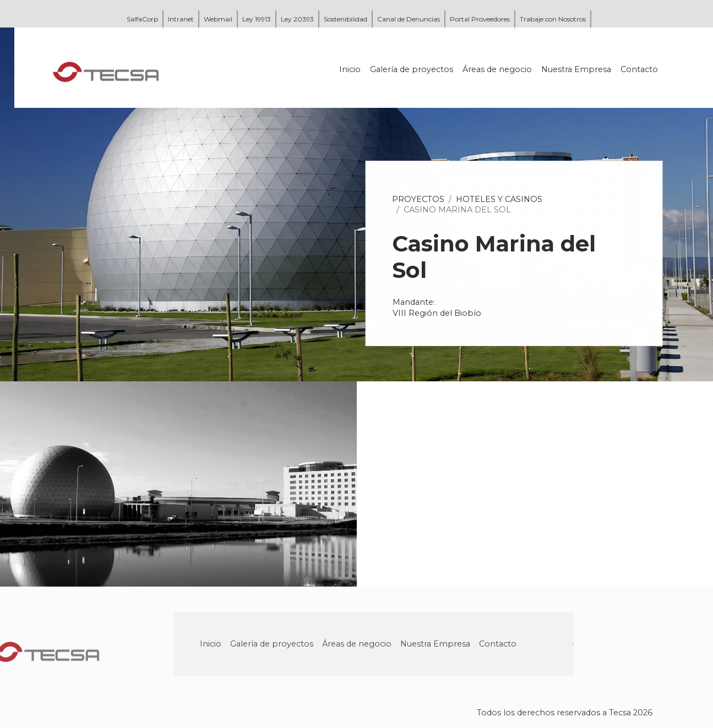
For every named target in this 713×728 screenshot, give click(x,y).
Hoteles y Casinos (500, 199)
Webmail (218, 19)
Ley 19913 (257, 19)
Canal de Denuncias (409, 19)
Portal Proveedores (480, 19)
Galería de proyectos (413, 69)
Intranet (181, 19)
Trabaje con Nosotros (553, 19)
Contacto (640, 69)
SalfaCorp (142, 19)
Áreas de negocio (498, 69)
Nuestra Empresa (577, 69)
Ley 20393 (297, 19)
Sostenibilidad (345, 19)
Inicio (351, 69)
